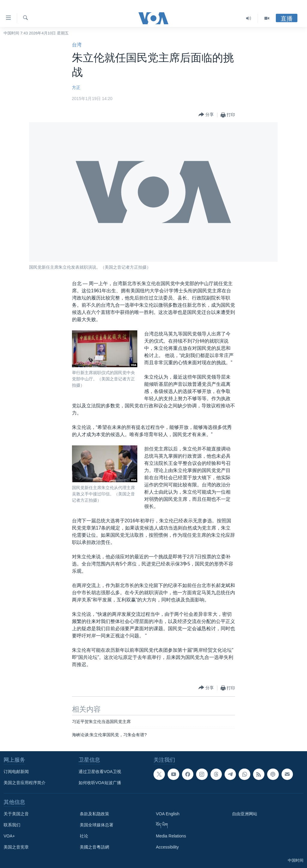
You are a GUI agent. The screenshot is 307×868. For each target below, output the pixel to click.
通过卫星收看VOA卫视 (100, 772)
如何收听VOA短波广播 (100, 783)
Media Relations (171, 836)
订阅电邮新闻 (16, 772)
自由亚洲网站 (245, 814)
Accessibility (167, 847)
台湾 (77, 45)
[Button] (206, 115)
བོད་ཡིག (162, 825)
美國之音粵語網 (94, 847)
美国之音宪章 (16, 847)
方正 (76, 87)
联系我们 (12, 825)
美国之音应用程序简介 (25, 783)
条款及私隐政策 (94, 814)
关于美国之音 (16, 814)
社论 (84, 836)
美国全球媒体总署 (97, 825)
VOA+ (9, 836)
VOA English (168, 814)
